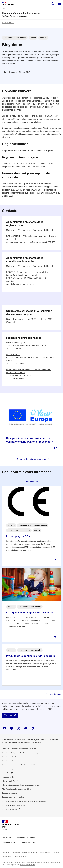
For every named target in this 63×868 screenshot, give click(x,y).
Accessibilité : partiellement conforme (25, 852)
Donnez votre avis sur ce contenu (31, 459)
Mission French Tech (9, 781)
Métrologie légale (8, 777)
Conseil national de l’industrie (12, 757)
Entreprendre (6, 769)
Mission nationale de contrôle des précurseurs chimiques (21, 785)
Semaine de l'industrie (9, 793)
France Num (6, 773)
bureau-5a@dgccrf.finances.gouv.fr (22, 275)
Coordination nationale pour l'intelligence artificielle (19, 765)
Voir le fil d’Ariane (8, 22)
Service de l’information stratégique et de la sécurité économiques (24, 801)
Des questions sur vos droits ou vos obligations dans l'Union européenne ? (29, 440)
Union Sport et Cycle (15, 343)
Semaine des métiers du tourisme (13, 797)
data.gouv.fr (27, 842)
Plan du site (6, 852)
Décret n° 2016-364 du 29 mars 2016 (19, 164)
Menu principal (59, 4)
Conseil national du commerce (12, 761)
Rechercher (52, 4)
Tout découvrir (31, 482)
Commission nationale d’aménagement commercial (19, 749)
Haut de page (55, 694)
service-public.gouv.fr (27, 837)
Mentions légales (45, 852)
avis (39, 193)
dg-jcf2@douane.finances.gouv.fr (21, 284)
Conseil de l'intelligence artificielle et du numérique (19, 753)
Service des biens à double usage (13, 805)
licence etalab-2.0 (26, 865)
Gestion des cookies (20, 857)
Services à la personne (10, 809)
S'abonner (9, 715)
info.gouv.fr (7, 837)
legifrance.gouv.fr (10, 842)
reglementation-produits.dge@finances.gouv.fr (27, 242)
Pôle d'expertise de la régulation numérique (17, 789)
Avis (19, 184)
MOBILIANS (12, 355)
